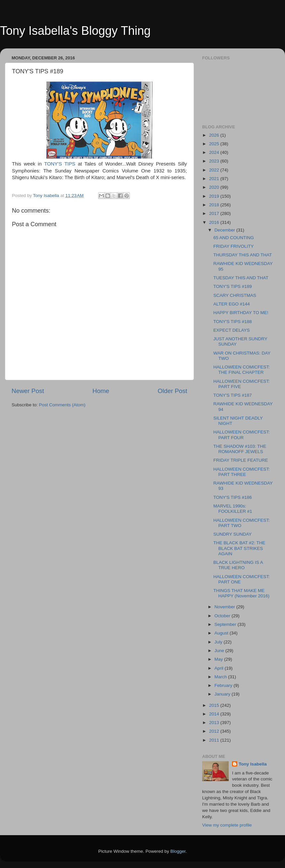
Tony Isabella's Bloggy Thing (75, 31)
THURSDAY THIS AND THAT (243, 255)
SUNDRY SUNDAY (233, 534)
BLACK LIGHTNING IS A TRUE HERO (238, 565)
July (219, 642)
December (225, 230)
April (220, 668)
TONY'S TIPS (60, 164)
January (223, 694)
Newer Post (28, 391)
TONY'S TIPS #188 (233, 322)
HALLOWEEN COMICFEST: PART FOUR (242, 435)
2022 (215, 170)
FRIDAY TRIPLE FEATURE (241, 460)
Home (101, 391)
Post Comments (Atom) (62, 405)
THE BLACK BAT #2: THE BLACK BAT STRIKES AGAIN (239, 548)
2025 (215, 144)
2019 (215, 196)
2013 (215, 723)
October (223, 616)
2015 (215, 705)
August (222, 633)
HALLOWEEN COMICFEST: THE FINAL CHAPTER (242, 370)
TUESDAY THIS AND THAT (241, 278)
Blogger (178, 851)
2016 (215, 222)
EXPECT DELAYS (232, 330)
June (220, 651)
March (221, 677)
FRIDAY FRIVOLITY (234, 246)
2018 (215, 205)
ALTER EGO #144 (232, 304)
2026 (215, 135)
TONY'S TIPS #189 (233, 286)
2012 (215, 731)
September (226, 624)
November (225, 607)
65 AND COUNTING (234, 238)
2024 (215, 152)
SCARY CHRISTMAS (235, 295)
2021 (215, 179)
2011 (215, 740)
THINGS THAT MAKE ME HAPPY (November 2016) (241, 593)
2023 (215, 161)
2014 (215, 714)
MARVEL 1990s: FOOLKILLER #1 (233, 509)
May (219, 659)
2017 (215, 213)
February (224, 685)
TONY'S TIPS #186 (233, 497)
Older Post (172, 391)
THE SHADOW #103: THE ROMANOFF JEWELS (240, 449)
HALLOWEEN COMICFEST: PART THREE (242, 472)
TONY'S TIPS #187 (233, 395)
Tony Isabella (253, 764)
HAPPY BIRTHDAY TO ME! (241, 313)
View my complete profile (227, 825)
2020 (215, 187)
